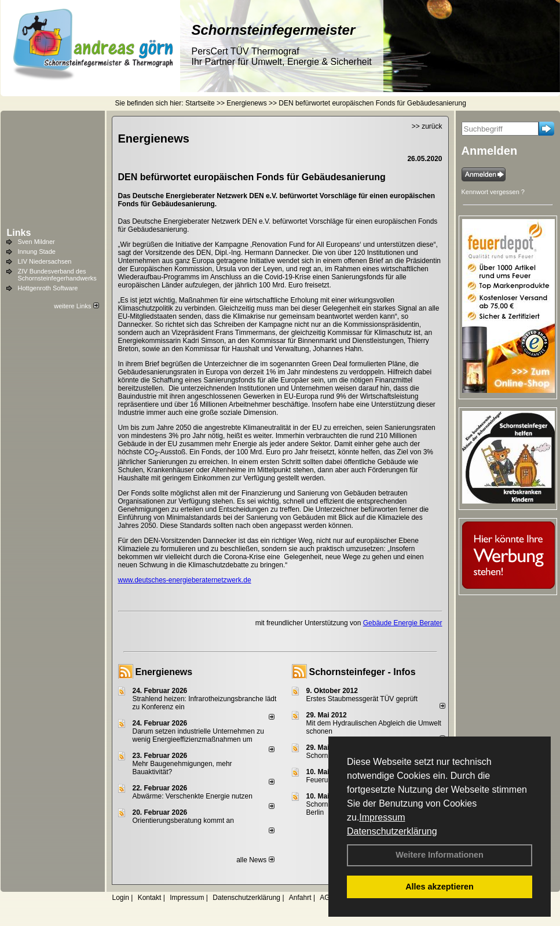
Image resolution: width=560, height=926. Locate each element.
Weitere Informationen (440, 855)
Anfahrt (300, 898)
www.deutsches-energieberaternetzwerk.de (185, 580)
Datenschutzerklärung (392, 831)
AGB (327, 898)
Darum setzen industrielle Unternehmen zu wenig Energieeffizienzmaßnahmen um (198, 735)
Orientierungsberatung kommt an (183, 821)
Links (19, 233)
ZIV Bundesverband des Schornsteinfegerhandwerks (57, 275)
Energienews (164, 672)
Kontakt (150, 898)
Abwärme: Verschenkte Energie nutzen (193, 796)
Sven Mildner (36, 242)
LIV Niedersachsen (45, 261)
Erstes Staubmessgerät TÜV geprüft (362, 699)
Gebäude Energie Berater (403, 623)
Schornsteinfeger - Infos (363, 672)
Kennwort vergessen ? (493, 192)
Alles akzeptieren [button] (440, 887)
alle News (255, 860)
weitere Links (76, 306)
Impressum (382, 817)
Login (121, 898)
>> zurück (427, 126)
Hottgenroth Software (48, 288)
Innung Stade (37, 251)
